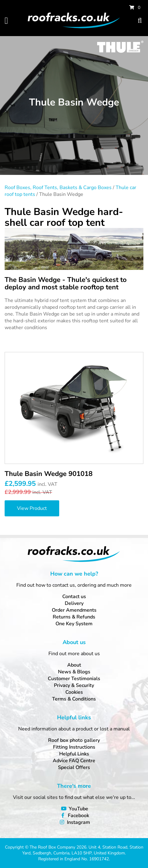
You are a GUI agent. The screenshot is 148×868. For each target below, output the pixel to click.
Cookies (74, 692)
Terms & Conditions (74, 699)
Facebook (78, 816)
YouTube (78, 809)
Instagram (78, 822)
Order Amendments (74, 610)
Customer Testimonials (74, 679)
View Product (32, 508)
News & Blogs (74, 672)
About (74, 665)
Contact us (74, 597)
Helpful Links (74, 754)
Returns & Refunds (74, 617)
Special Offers (74, 767)
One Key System (74, 624)
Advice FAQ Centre (74, 761)
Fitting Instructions (74, 747)
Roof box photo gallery (74, 740)
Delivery (74, 603)
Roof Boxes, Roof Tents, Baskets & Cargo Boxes (58, 188)
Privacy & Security (74, 685)
